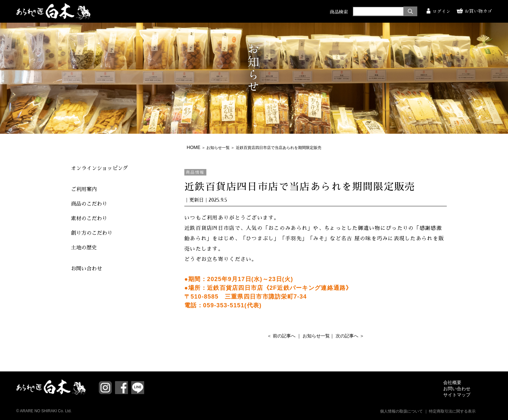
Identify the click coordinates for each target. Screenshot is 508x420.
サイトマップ (457, 395)
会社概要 (452, 382)
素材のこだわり (89, 219)
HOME (193, 147)
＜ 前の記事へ (281, 336)
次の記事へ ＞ (350, 336)
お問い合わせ (87, 269)
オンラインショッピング (99, 168)
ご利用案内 (84, 189)
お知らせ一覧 (218, 148)
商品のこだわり (89, 204)
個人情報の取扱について (401, 411)
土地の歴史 (84, 248)
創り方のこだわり (92, 233)
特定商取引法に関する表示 (452, 411)
